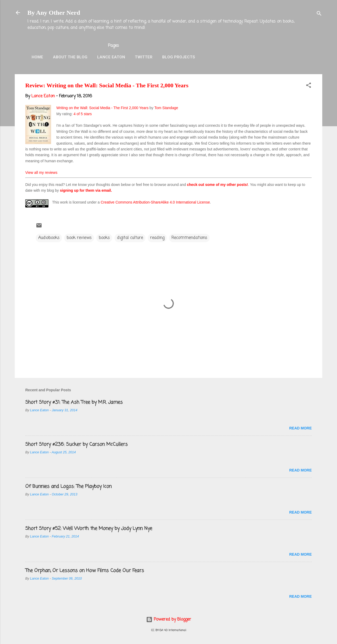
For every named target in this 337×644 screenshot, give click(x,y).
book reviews (79, 238)
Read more (300, 428)
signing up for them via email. (86, 190)
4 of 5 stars (83, 114)
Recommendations (189, 238)
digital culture (130, 238)
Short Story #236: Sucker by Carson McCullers (76, 444)
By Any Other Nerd (54, 13)
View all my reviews (41, 173)
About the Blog (70, 57)
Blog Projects (179, 57)
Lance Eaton (111, 57)
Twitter (144, 57)
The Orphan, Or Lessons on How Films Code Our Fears (85, 571)
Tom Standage (166, 108)
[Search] (319, 14)
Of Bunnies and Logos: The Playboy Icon (68, 486)
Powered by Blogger (169, 620)
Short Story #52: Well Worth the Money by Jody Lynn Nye (89, 529)
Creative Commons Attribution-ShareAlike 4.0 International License (155, 202)
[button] (309, 86)
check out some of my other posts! (217, 185)
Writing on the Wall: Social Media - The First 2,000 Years (102, 108)
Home (37, 57)
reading (157, 238)
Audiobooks (49, 238)
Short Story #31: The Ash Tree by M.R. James (74, 402)
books (104, 238)
